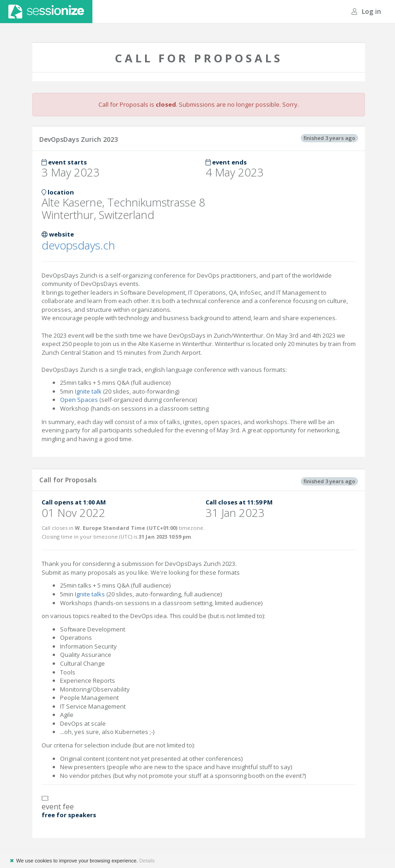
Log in (366, 11)
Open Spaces (79, 400)
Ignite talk (88, 391)
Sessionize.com (46, 12)
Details (147, 861)
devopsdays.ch (78, 245)
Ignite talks (90, 594)
